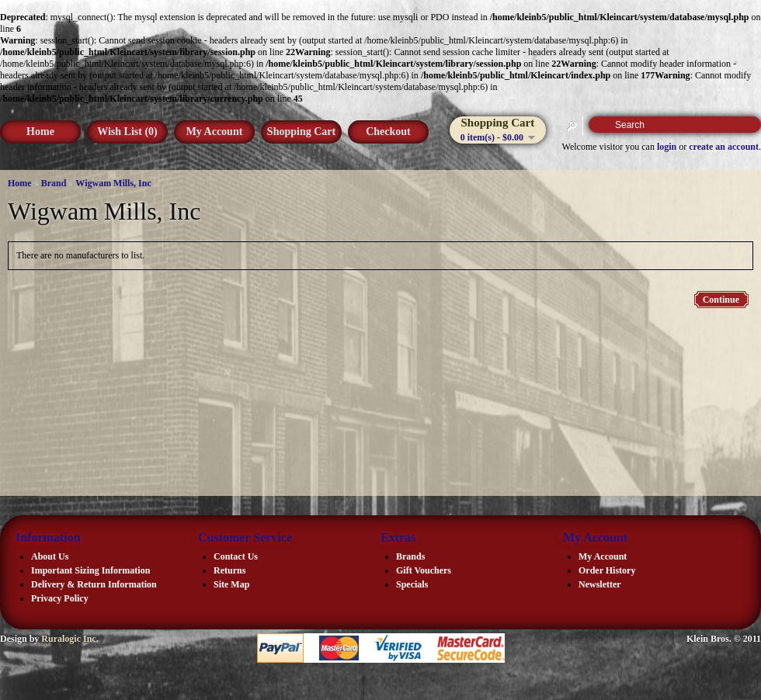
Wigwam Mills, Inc (113, 183)
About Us (50, 556)
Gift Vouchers (424, 570)
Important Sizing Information (90, 570)
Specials (412, 584)
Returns (229, 570)
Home (40, 132)
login (667, 147)
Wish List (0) (127, 132)
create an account (724, 147)
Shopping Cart (301, 132)
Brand (54, 183)
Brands (410, 556)
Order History (607, 570)
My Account (215, 132)
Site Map (231, 584)
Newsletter (600, 584)
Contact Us (236, 556)
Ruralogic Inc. (69, 639)
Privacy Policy (60, 598)
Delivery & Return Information (94, 584)
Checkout (388, 132)
